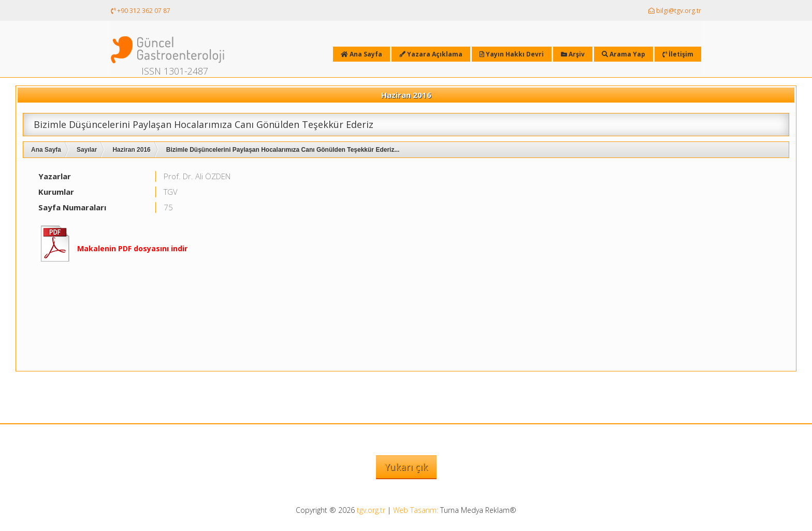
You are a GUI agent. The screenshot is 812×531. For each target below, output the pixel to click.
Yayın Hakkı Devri (512, 54)
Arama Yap (624, 54)
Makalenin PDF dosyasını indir (132, 248)
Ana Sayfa (46, 150)
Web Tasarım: (416, 510)
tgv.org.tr (371, 510)
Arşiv (573, 54)
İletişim (678, 54)
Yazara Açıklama (431, 54)
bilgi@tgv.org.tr (675, 11)
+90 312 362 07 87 (141, 11)
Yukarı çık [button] (406, 467)
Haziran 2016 (131, 150)
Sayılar (87, 150)
